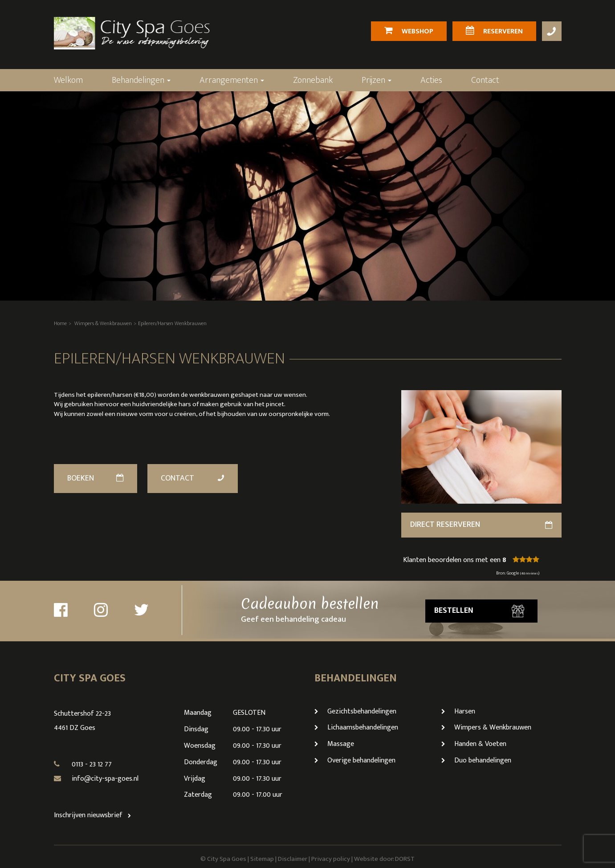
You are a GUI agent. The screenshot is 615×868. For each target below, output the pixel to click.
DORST (405, 859)
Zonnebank (313, 80)
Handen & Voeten (474, 744)
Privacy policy (331, 859)
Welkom (68, 80)
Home (60, 323)
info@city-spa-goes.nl (105, 779)
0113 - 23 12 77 (92, 764)
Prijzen (377, 80)
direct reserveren (481, 525)
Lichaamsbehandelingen (356, 727)
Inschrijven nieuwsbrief (94, 815)
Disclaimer (293, 859)
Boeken (96, 478)
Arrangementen (232, 80)
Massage (334, 744)
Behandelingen (141, 80)
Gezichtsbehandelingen (355, 711)
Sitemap (262, 859)
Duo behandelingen (476, 760)
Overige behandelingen (355, 760)
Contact (485, 80)
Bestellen (479, 611)
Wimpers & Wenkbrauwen (103, 323)
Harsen (458, 711)
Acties (431, 80)
